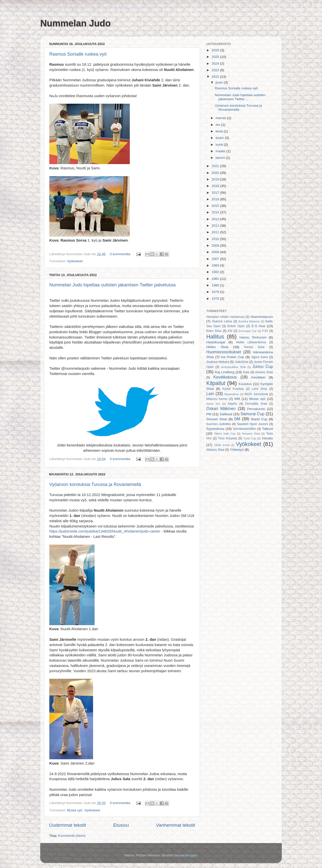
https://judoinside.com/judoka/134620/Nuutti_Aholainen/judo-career (105, 531)
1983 (216, 265)
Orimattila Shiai (256, 404)
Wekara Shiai (215, 450)
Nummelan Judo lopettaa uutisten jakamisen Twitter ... (240, 97)
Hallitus (215, 337)
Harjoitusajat (216, 342)
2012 (216, 226)
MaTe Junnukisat (256, 394)
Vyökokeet (75, 261)
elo (218, 125)
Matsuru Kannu (217, 399)
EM (230, 331)
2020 (216, 173)
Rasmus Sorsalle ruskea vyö (78, 54)
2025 (216, 57)
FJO (265, 331)
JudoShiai (241, 362)
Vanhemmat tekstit (175, 825)
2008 (216, 252)
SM (237, 419)
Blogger (191, 855)
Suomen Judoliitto (219, 424)
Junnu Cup (263, 366)
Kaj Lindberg (225, 372)
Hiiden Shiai (217, 347)
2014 (216, 212)
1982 (216, 272)
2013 (216, 219)
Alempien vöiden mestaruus (225, 317)
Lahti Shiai (259, 389)
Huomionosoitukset (224, 352)
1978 (216, 299)
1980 (216, 285)
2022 (216, 77)
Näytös (232, 404)
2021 (216, 166)
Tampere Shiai (251, 434)
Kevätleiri (258, 377)
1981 (216, 279)
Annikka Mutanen (249, 321)
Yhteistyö (237, 450)
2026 (216, 50)
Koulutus (245, 384)
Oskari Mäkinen (221, 408)
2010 (216, 239)
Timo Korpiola (227, 438)
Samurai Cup (252, 414)
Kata (246, 372)
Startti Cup (259, 419)
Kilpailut (216, 383)
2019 (216, 179)
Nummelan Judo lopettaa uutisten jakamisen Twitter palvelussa (112, 285)
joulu (220, 82)
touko (220, 138)
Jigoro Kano (259, 357)
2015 (216, 206)
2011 (216, 232)
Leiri (210, 394)
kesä (220, 131)
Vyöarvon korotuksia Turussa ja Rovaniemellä (95, 484)
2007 (216, 259)
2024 (216, 64)
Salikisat (226, 414)
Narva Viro (213, 404)
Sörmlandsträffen (245, 429)
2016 (216, 199)
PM (209, 414)
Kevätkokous (225, 377)
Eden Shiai (214, 331)
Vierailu (267, 438)
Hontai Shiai (254, 347)
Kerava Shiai (264, 372)
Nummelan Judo (75, 23)
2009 (216, 246)
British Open (236, 326)
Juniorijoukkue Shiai (233, 367)
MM (237, 399)
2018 (216, 186)
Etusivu (121, 825)
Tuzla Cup (250, 438)
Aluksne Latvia (222, 321)
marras (221, 118)
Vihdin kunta (222, 445)
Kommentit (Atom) (72, 836)
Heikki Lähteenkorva (251, 342)
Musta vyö (75, 810)
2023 (216, 70)
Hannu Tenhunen (253, 337)
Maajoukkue (232, 394)
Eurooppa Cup (247, 331)
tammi (221, 158)
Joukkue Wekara (218, 362)
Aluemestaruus (262, 317)
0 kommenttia (120, 254)
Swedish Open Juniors (253, 424)
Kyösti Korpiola (233, 389)
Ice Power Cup (232, 357)
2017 (216, 193)
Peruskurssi (256, 409)
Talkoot (268, 429)
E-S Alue (258, 326)
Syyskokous (215, 429)
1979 (216, 292)
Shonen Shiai (217, 419)
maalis (221, 151)
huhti (220, 145)
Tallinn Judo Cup (225, 434)
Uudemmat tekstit (68, 825)
